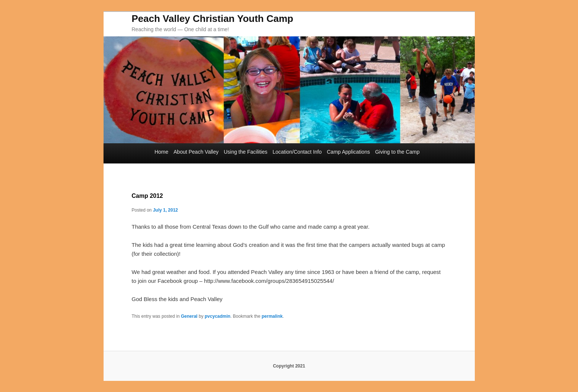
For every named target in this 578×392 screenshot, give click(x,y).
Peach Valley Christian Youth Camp (213, 19)
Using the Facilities (246, 152)
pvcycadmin (217, 316)
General (189, 316)
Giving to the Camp (397, 152)
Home (161, 152)
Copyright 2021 (289, 366)
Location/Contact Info (297, 152)
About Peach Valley (196, 152)
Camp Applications (348, 152)
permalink (272, 316)
